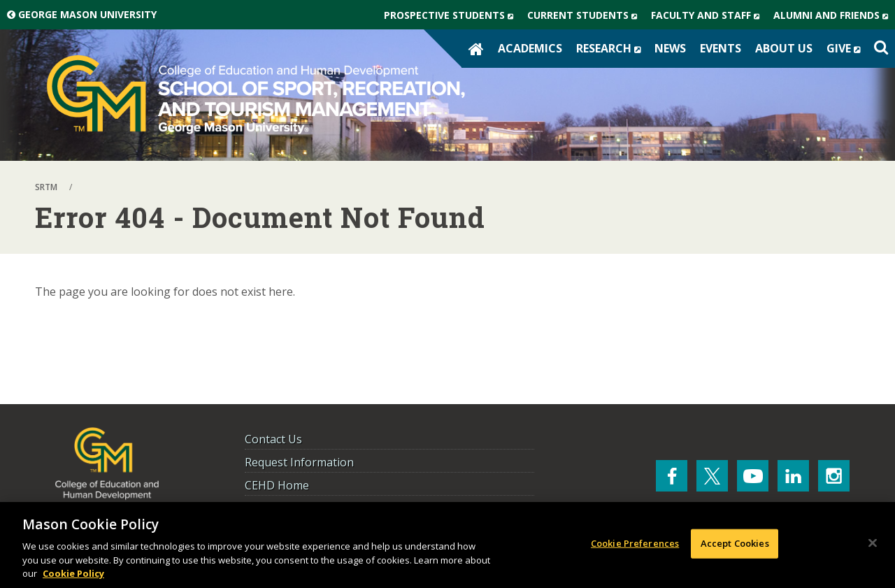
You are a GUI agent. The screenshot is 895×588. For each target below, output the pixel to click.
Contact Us (273, 439)
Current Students (586, 15)
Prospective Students (452, 15)
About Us (784, 48)
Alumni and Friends (834, 15)
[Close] (873, 543)
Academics (530, 48)
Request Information (299, 462)
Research (612, 48)
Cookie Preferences (635, 543)
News (670, 48)
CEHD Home (277, 485)
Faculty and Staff (709, 15)
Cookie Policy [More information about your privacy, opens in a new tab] (73, 573)
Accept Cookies (735, 543)
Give (847, 48)
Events (721, 48)
